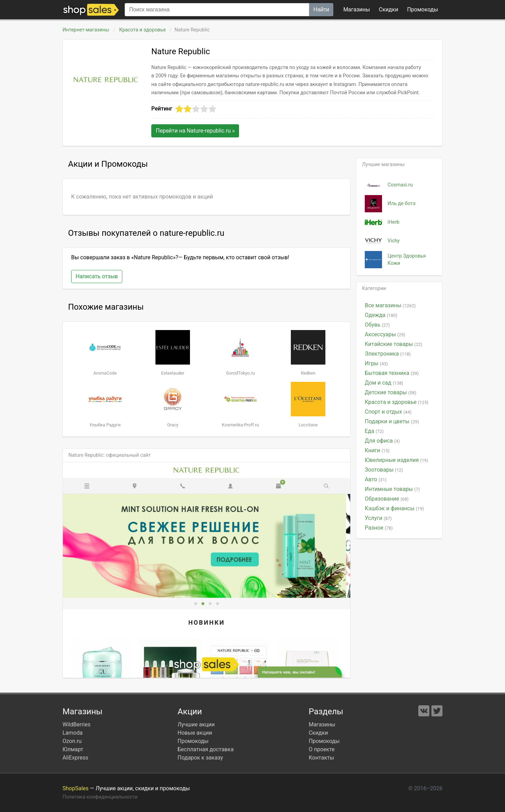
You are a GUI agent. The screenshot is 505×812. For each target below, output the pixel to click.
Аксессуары (385, 334)
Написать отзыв (97, 276)
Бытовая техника (392, 373)
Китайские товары (394, 344)
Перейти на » (195, 131)
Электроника (388, 354)
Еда (374, 431)
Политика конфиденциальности (100, 797)
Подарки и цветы (392, 421)
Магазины (357, 9)
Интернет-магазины (86, 30)
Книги (377, 450)
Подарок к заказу (200, 758)
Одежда (381, 315)
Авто (376, 479)
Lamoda (73, 733)
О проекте (322, 749)
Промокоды (193, 741)
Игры (376, 363)
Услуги (378, 518)
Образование (387, 499)
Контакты (321, 758)
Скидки (389, 9)
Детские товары (390, 392)
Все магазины (390, 305)
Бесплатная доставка (206, 749)
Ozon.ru (72, 741)
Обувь (377, 325)
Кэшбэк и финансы (394, 508)
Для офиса (382, 441)
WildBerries (77, 724)
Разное (379, 528)
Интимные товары (392, 489)
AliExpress (75, 758)
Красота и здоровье (142, 30)
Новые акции (195, 733)
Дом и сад (384, 383)
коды (422, 9)
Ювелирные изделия (396, 460)
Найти (321, 9)
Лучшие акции (196, 724)
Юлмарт (73, 749)
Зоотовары (384, 470)
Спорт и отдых (388, 412)
